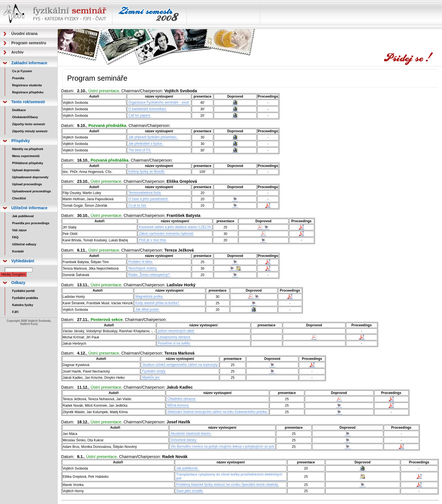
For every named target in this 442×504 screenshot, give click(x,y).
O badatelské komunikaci (147, 109)
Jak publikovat (23, 216)
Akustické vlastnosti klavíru (191, 433)
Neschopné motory (142, 268)
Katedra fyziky (23, 305)
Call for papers (139, 115)
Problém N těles (140, 262)
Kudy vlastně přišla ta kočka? (157, 303)
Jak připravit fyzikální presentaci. (153, 137)
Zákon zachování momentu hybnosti (166, 234)
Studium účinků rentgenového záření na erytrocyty (180, 365)
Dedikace (19, 110)
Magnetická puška (149, 296)
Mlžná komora (178, 405)
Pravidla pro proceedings (31, 223)
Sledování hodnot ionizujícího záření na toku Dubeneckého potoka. (217, 412)
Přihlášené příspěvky (28, 163)
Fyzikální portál (23, 291)
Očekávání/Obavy (25, 117)
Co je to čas (137, 205)
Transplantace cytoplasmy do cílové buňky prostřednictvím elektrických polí (229, 476)
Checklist (19, 198)
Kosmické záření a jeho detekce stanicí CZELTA (175, 227)
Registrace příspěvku (28, 92)
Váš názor (19, 230)
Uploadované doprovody (30, 177)
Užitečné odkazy (24, 244)
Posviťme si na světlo (174, 343)
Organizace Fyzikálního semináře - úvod (159, 102)
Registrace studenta (27, 85)
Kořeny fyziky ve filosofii (146, 171)
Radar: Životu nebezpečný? (149, 275)
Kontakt (18, 251)
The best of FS (139, 150)
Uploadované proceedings (32, 191)
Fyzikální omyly (154, 371)
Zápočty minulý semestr (30, 131)
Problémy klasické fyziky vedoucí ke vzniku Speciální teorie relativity (227, 485)
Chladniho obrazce (181, 399)
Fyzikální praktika (25, 298)
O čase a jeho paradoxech (148, 199)
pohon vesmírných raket (176, 331)
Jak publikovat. (187, 468)
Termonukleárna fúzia (144, 193)
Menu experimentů (26, 156)
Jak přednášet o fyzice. (146, 144)
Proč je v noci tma (152, 240)
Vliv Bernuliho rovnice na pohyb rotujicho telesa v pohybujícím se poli (222, 446)
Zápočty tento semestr (29, 124)
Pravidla (18, 78)
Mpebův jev (151, 377)
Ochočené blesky (184, 440)
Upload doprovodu (26, 170)
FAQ (15, 237)
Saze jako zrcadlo (190, 491)
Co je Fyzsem (22, 71)
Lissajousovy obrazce (174, 337)
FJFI (15, 312)
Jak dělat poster (147, 309)
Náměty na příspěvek (28, 149)
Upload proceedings (27, 184)
